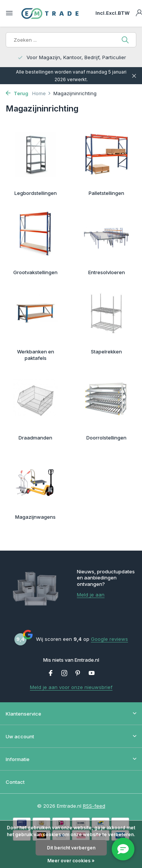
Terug (17, 93)
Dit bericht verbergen (71, 848)
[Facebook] (51, 673)
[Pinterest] (78, 673)
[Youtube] (92, 673)
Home (42, 93)
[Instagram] (64, 673)
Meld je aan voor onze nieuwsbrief (71, 687)
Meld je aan (91, 595)
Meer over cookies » (71, 861)
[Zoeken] (71, 40)
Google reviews (109, 639)
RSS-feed (94, 806)
